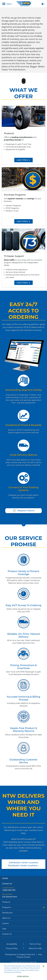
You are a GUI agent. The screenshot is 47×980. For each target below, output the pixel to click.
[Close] (44, 967)
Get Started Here (10, 897)
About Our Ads (35, 948)
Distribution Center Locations (23, 864)
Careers (5, 923)
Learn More (23, 160)
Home (5, 878)
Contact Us (7, 884)
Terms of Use (35, 944)
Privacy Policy (12, 948)
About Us (6, 918)
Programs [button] (23, 907)
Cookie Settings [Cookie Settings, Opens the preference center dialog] (23, 978)
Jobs (4, 929)
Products (6, 902)
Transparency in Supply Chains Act (20, 954)
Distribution (7, 913)
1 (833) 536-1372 (9, 890)
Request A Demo (26, 511)
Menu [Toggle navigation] (7, 4)
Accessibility (12, 944)
